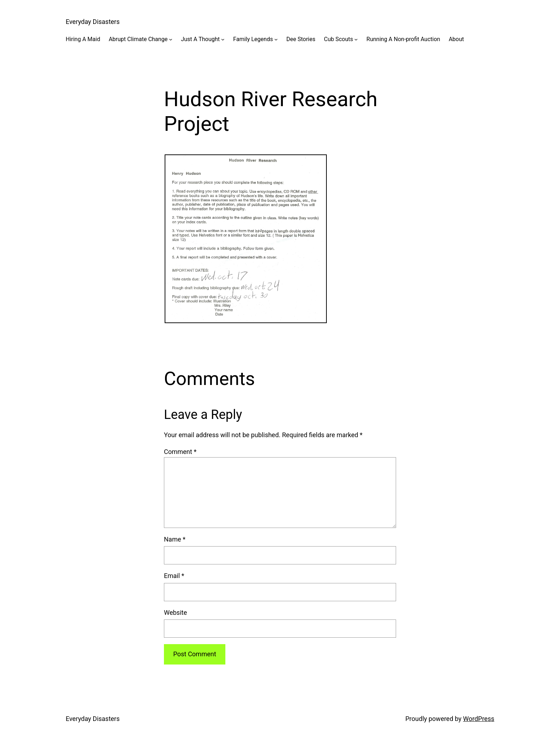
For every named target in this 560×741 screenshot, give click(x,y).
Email (174, 576)
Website (175, 612)
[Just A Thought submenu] (223, 39)
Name (175, 539)
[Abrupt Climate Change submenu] (171, 39)
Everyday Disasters (93, 22)
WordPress (479, 719)
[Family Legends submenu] (276, 39)
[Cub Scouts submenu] (356, 39)
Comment (180, 452)
